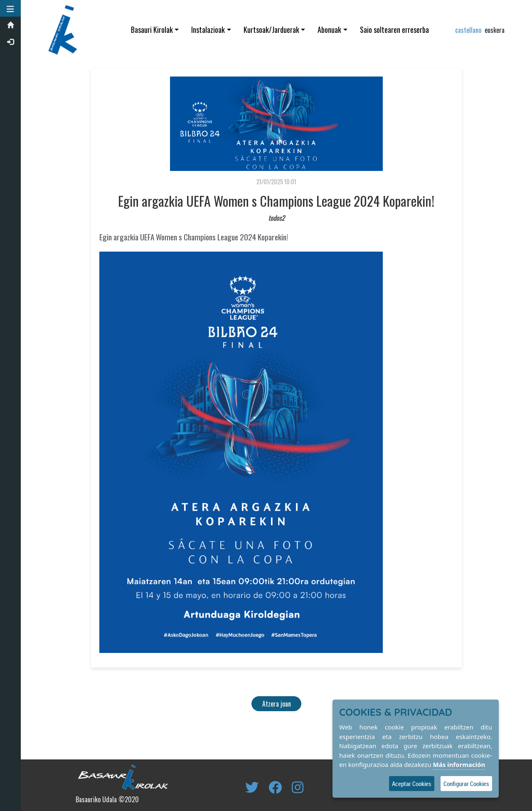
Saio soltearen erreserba (394, 30)
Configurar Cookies (466, 784)
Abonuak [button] (329, 30)
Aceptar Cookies (412, 784)
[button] (10, 8)
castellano (468, 30)
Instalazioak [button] (208, 30)
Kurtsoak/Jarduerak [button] (271, 30)
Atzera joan (277, 704)
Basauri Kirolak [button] (152, 30)
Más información (459, 764)
